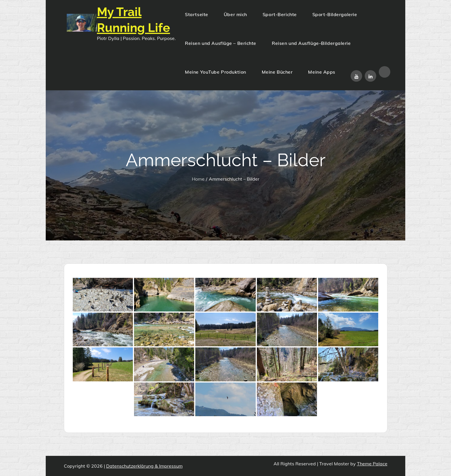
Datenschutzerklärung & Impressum (144, 466)
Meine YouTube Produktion (215, 72)
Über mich (235, 14)
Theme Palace (372, 464)
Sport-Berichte (280, 14)
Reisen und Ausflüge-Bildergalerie (311, 43)
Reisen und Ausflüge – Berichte (221, 43)
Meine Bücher (277, 72)
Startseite (197, 14)
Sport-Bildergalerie (335, 14)
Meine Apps (322, 72)
